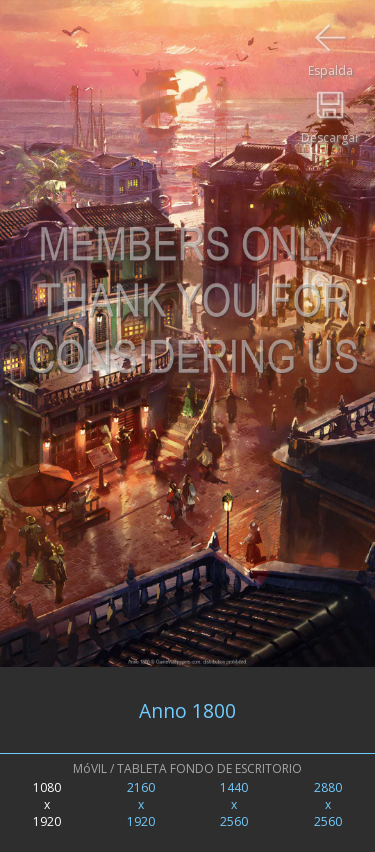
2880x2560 (328, 804)
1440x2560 (234, 804)
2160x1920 (141, 804)
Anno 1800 (187, 710)
